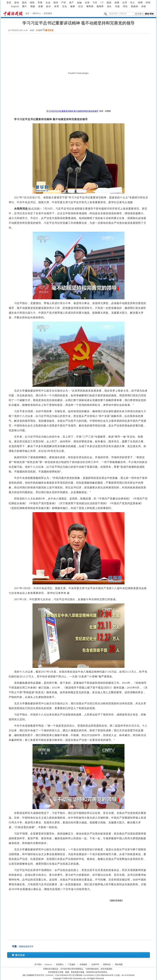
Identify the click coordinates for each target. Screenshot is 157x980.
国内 (24, 3)
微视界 (100, 6)
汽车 (95, 3)
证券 (87, 3)
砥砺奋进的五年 (26, 946)
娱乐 (49, 6)
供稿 (144, 6)
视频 (33, 6)
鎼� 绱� (149, 14)
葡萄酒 (90, 6)
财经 (56, 3)
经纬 (148, 3)
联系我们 (60, 964)
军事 (40, 3)
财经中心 (37, 13)
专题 (117, 6)
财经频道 (48, 13)
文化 (65, 6)
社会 (48, 3)
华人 (133, 3)
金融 (79, 3)
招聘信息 (107, 964)
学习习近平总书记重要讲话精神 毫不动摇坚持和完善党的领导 (72, 111)
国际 (32, 3)
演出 (109, 6)
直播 (41, 6)
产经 (64, 3)
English (15, 6)
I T (102, 3)
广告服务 (72, 964)
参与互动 (49, 30)
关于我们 (38, 964)
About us (48, 964)
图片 (25, 6)
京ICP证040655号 (64, 975)
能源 (109, 3)
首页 (9, 3)
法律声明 (95, 964)
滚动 (17, 3)
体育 (57, 6)
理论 (125, 6)
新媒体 (135, 6)
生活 (81, 6)
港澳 (117, 3)
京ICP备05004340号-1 (106, 975)
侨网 (140, 3)
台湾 (125, 3)
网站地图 (119, 964)
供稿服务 (83, 964)
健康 (73, 6)
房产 (72, 3)
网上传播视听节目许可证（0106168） (39, 975)
